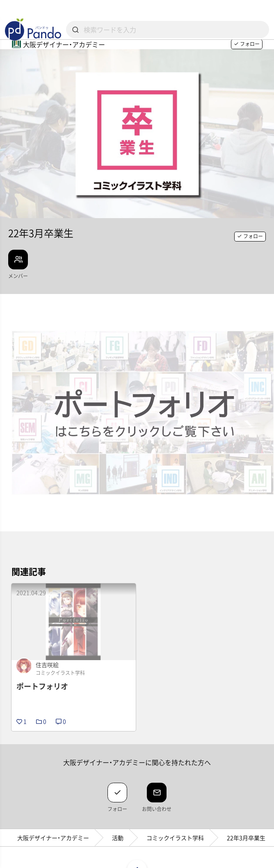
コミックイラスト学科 (175, 838)
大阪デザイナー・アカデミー (53, 838)
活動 (118, 838)
